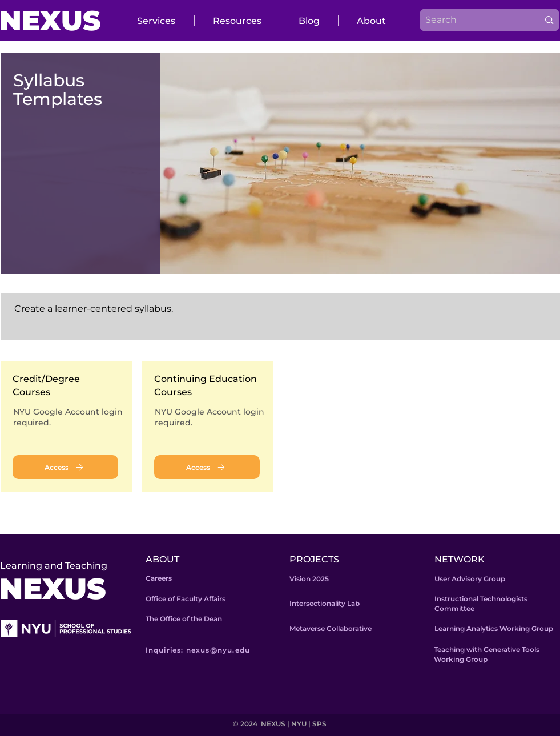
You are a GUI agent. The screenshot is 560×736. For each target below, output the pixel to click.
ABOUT (162, 559)
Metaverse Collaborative (331, 628)
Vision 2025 (309, 579)
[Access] (65, 467)
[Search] (471, 20)
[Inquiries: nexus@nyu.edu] (215, 650)
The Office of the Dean (184, 619)
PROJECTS (314, 559)
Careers (159, 578)
